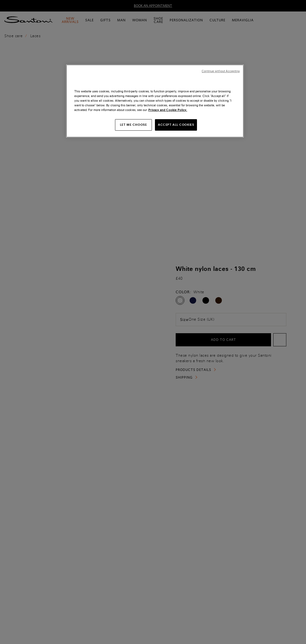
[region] (155, 101)
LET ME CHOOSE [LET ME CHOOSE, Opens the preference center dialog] (133, 125)
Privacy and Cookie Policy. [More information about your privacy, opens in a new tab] (168, 110)
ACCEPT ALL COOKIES (176, 125)
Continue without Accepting (221, 71)
